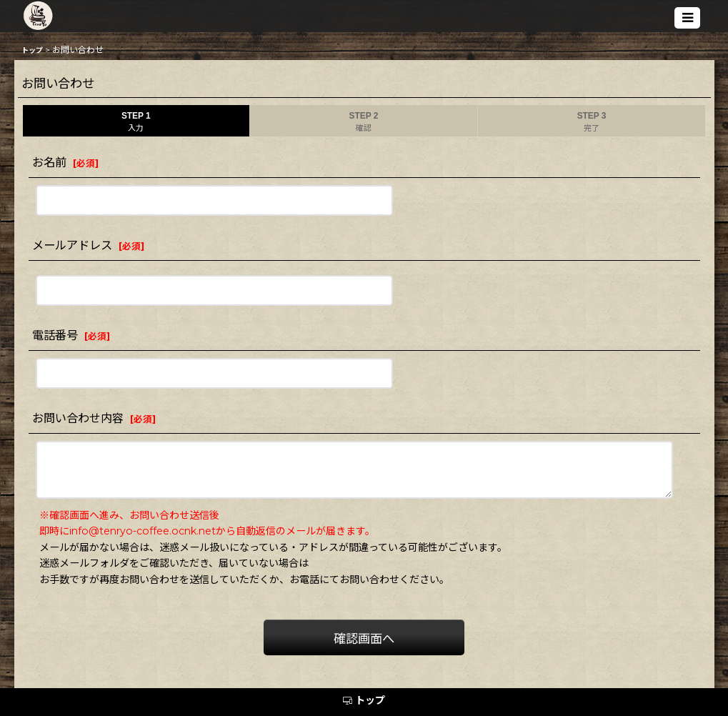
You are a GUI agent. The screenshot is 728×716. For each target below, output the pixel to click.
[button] (687, 18)
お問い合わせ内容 (78, 418)
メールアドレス (72, 245)
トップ (364, 700)
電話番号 (55, 335)
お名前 (49, 162)
